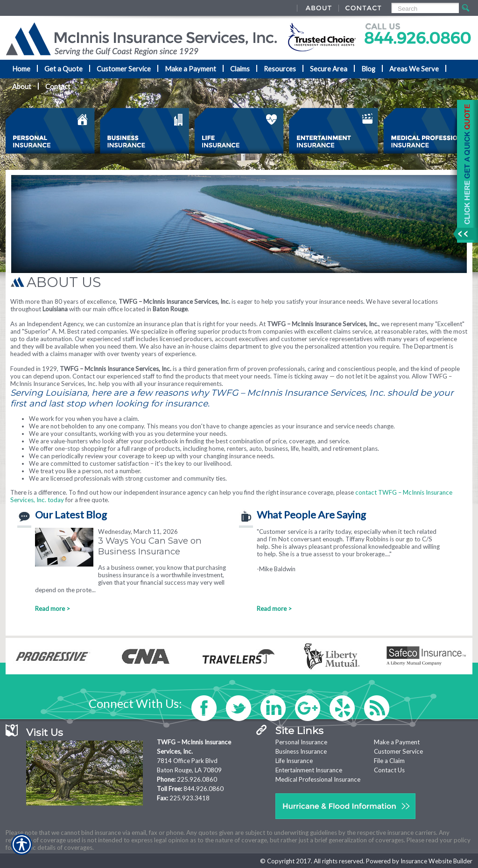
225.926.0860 (197, 779)
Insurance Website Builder (436, 861)
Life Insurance (294, 761)
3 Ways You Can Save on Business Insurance (150, 546)
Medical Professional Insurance (318, 779)
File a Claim (389, 761)
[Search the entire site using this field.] (425, 9)
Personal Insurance (301, 742)
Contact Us (389, 770)
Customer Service (398, 751)
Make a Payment (397, 742)
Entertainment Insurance (309, 770)
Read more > (53, 609)
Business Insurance (301, 751)
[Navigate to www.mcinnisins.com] (464, 171)
